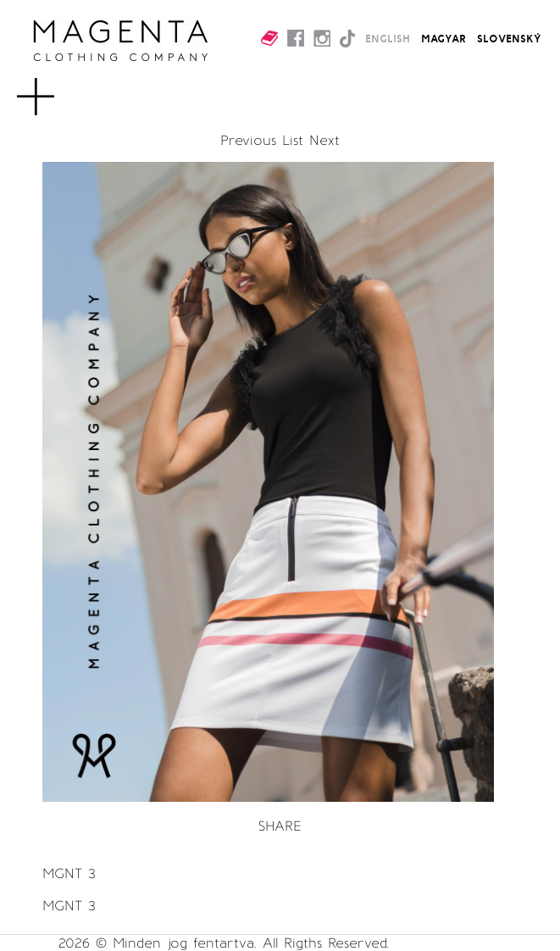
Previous (248, 140)
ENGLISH (388, 38)
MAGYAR (444, 38)
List (293, 140)
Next (324, 140)
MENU (63, 88)
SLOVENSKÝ (509, 38)
